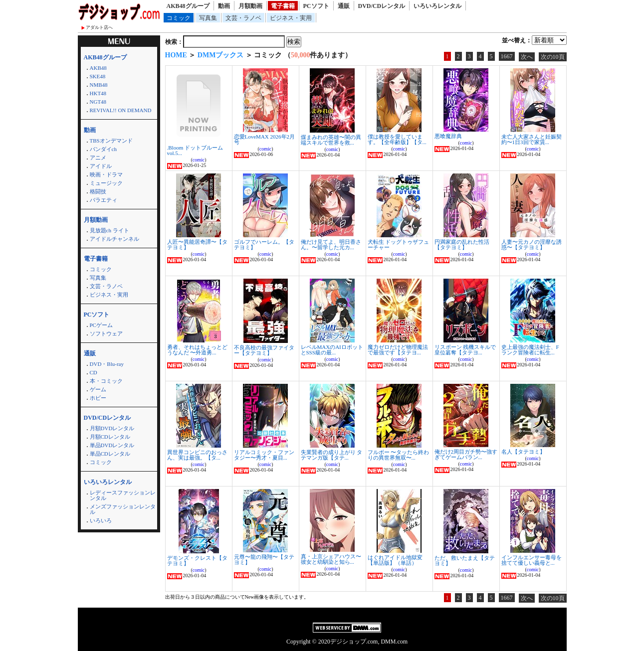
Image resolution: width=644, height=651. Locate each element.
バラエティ (104, 200)
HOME (176, 55)
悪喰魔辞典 (448, 136)
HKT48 (98, 93)
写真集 (208, 18)
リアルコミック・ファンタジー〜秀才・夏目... (264, 455)
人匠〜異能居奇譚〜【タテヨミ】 (197, 244)
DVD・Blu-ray (107, 364)
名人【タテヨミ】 (523, 452)
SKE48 (98, 76)
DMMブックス (221, 55)
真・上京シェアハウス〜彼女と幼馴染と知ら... (331, 559)
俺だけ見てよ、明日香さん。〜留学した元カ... (331, 244)
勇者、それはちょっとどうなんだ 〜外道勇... (197, 350)
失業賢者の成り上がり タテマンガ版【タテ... (332, 455)
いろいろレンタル (437, 6)
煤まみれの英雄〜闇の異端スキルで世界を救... (331, 140)
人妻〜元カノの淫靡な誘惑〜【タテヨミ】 (532, 244)
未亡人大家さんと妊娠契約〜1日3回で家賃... (532, 139)
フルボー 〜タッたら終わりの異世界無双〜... (399, 455)
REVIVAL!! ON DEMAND (121, 110)
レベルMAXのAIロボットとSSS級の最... (332, 350)
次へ (527, 57)
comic (199, 160)
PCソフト (316, 6)
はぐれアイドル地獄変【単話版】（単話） (395, 560)
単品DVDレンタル (112, 445)
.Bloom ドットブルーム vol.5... (195, 150)
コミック (179, 18)
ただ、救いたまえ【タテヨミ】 (465, 561)
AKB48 (98, 68)
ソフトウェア (106, 333)
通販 (344, 6)
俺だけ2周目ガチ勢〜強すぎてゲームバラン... (466, 454)
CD (94, 372)
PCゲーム (101, 325)
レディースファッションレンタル (123, 495)
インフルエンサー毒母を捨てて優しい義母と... (532, 560)
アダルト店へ (99, 27)
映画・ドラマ (106, 174)
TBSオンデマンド (111, 141)
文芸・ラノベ (243, 18)
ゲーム (98, 389)
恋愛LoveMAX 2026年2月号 (265, 139)
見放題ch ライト (109, 230)
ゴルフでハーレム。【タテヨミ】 (264, 244)
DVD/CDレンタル (382, 6)
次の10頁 (553, 57)
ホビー (98, 398)
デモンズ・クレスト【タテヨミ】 (197, 561)
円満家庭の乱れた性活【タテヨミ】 (462, 244)
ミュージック (106, 183)
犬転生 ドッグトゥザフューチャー (399, 244)
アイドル (101, 166)
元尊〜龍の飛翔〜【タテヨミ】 (264, 560)
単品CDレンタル (110, 454)
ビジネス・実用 (291, 18)
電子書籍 (283, 6)
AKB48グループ (188, 6)
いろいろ (101, 520)
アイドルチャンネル (114, 239)
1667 (507, 56)
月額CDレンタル (110, 437)
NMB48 (99, 85)
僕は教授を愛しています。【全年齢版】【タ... (397, 139)
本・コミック (106, 381)
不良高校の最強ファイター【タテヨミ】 (264, 350)
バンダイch (103, 149)
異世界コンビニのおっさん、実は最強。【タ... (197, 455)
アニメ (98, 158)
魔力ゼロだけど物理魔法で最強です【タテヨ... (398, 350)
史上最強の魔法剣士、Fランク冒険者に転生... (530, 350)
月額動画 (250, 6)
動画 (224, 6)
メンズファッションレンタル (123, 509)
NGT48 (98, 102)
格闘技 (98, 191)
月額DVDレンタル (112, 428)
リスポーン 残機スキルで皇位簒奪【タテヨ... (465, 350)
